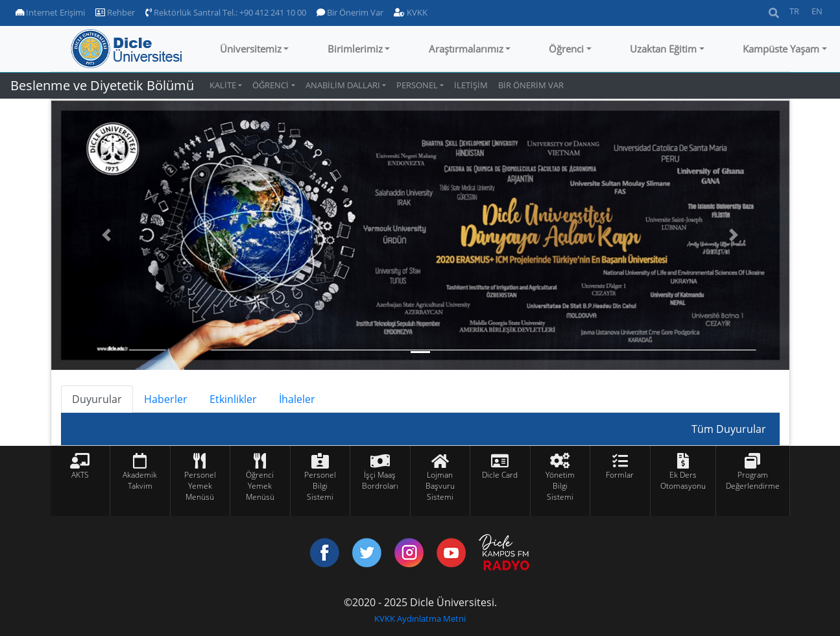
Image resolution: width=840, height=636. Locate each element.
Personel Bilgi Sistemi (320, 486)
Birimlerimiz (355, 49)
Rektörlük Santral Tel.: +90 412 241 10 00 (226, 12)
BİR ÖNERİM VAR (531, 85)
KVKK (411, 12)
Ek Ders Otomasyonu (683, 480)
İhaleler (297, 399)
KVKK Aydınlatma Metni (420, 618)
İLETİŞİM (471, 85)
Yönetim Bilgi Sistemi (560, 486)
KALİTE (223, 85)
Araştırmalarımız (466, 49)
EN (817, 11)
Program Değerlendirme (753, 480)
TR (794, 11)
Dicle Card (500, 475)
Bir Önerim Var (350, 12)
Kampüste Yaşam (781, 49)
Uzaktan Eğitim (663, 49)
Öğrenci (566, 49)
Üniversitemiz (251, 49)
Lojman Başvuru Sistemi (440, 486)
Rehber (115, 12)
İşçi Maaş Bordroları (380, 480)
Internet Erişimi (50, 12)
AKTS (80, 475)
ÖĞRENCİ (270, 85)
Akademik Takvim (140, 480)
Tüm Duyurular (729, 429)
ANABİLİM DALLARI (343, 85)
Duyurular (97, 399)
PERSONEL (417, 85)
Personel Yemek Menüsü (200, 486)
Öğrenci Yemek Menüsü (260, 486)
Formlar (620, 475)
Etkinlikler (233, 399)
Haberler (166, 399)
